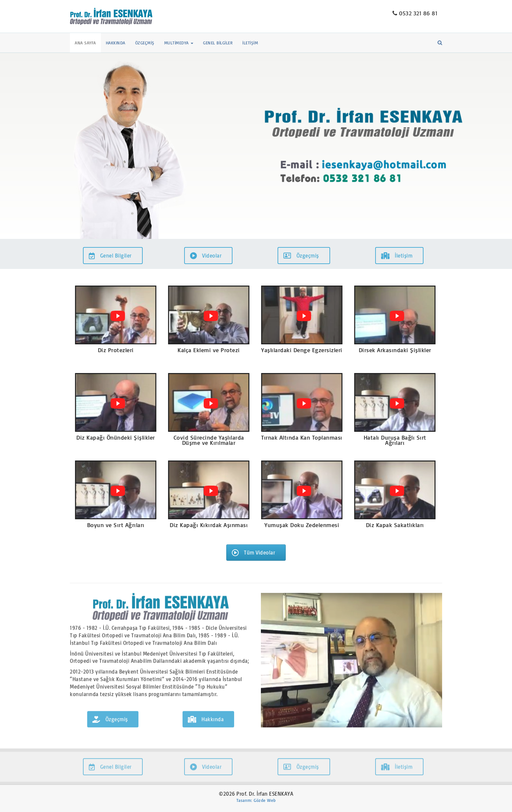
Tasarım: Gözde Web (256, 800)
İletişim (250, 43)
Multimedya (179, 43)
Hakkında (116, 43)
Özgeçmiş (145, 43)
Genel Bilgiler (218, 43)
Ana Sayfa (85, 43)
